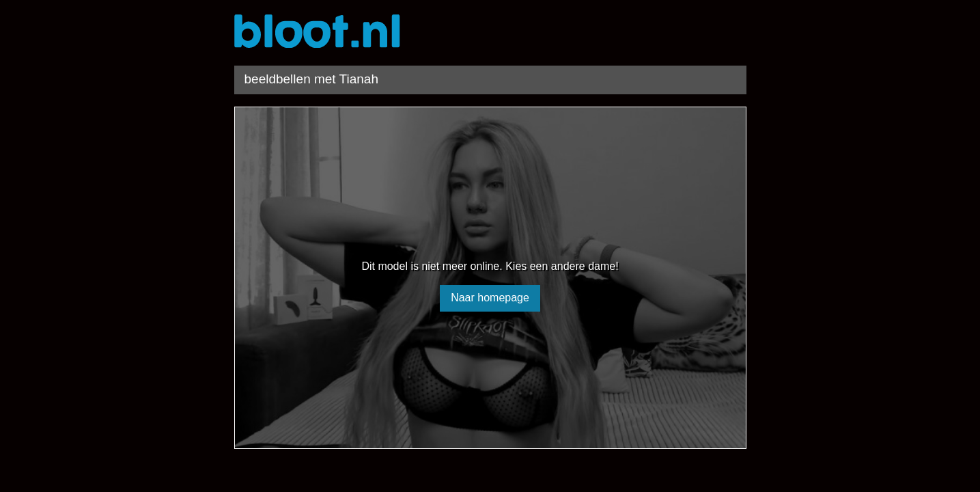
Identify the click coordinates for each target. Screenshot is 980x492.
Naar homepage (490, 298)
